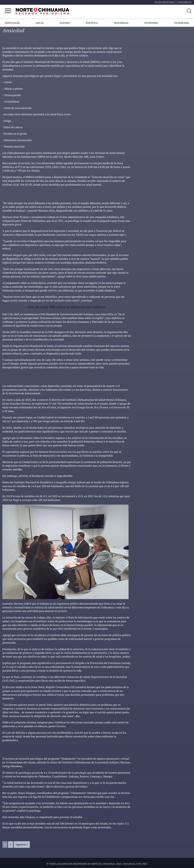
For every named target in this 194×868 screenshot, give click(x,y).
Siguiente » (22, 845)
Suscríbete (185, 2)
